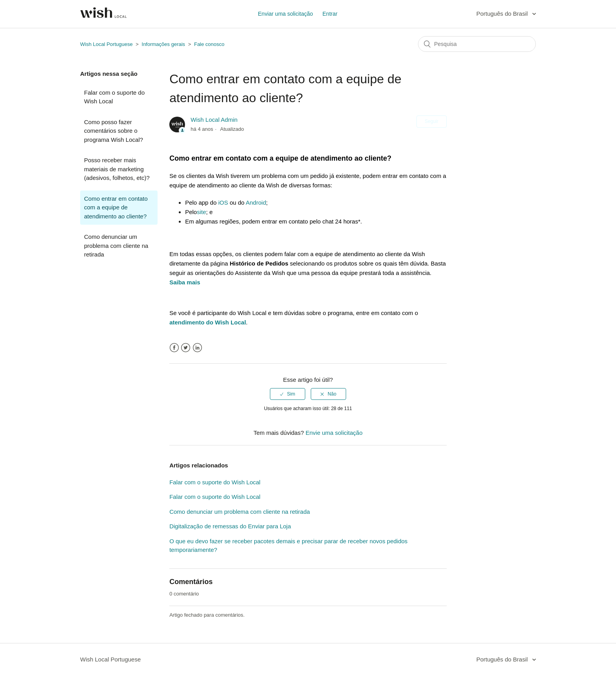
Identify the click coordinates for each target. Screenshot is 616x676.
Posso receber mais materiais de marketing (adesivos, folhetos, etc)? (117, 169)
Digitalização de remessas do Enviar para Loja (230, 526)
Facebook (174, 348)
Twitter (186, 348)
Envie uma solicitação (334, 433)
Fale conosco (209, 44)
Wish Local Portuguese (106, 44)
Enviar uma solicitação (286, 14)
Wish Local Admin (214, 120)
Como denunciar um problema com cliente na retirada (116, 245)
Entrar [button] (330, 14)
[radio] (288, 394)
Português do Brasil (503, 14)
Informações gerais (164, 44)
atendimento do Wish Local (208, 322)
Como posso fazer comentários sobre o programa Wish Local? (114, 131)
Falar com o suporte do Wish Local (114, 97)
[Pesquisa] (477, 44)
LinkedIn (197, 348)
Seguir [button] (432, 121)
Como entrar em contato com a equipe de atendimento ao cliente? (116, 207)
